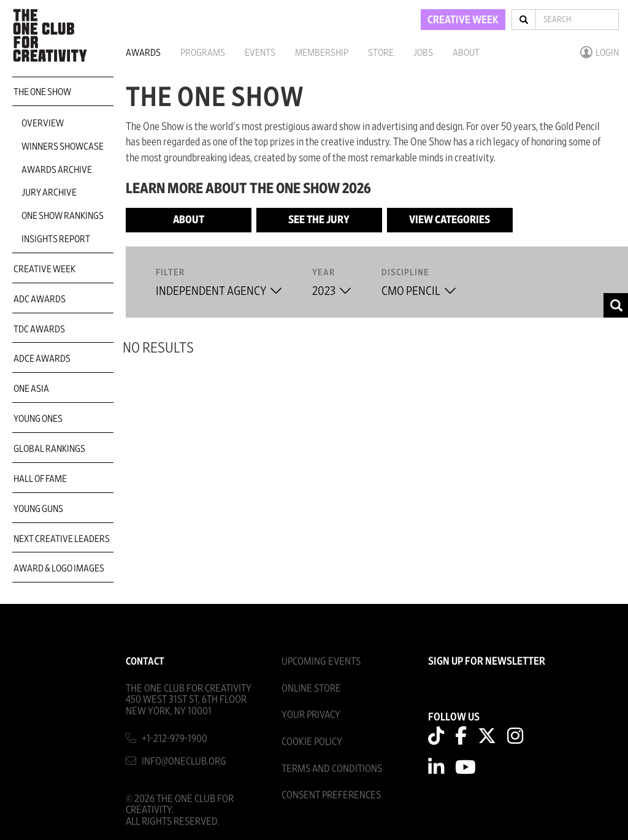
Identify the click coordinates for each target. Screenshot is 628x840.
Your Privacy (311, 715)
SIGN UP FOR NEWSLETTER (487, 662)
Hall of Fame (40, 479)
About (466, 53)
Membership (322, 53)
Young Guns (38, 509)
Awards (143, 53)
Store (381, 53)
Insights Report (56, 239)
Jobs (423, 53)
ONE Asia (31, 389)
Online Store (311, 688)
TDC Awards (39, 329)
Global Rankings (49, 449)
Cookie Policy (312, 742)
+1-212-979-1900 (174, 739)
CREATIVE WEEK (463, 20)
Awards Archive (57, 170)
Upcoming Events (321, 661)
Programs (203, 53)
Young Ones (38, 419)
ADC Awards (40, 299)
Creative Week (44, 269)
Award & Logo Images (59, 568)
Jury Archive (49, 193)
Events (260, 53)
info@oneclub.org (184, 761)
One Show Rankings (63, 216)
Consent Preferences (331, 795)
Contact (145, 661)
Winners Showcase (63, 147)
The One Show (42, 92)
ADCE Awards (42, 359)
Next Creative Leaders (62, 539)
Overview (43, 123)
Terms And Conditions (332, 769)
